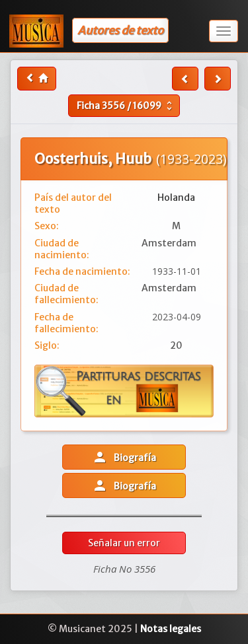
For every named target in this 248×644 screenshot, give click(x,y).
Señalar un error (124, 543)
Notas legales (171, 629)
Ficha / (126, 106)
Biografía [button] (124, 457)
